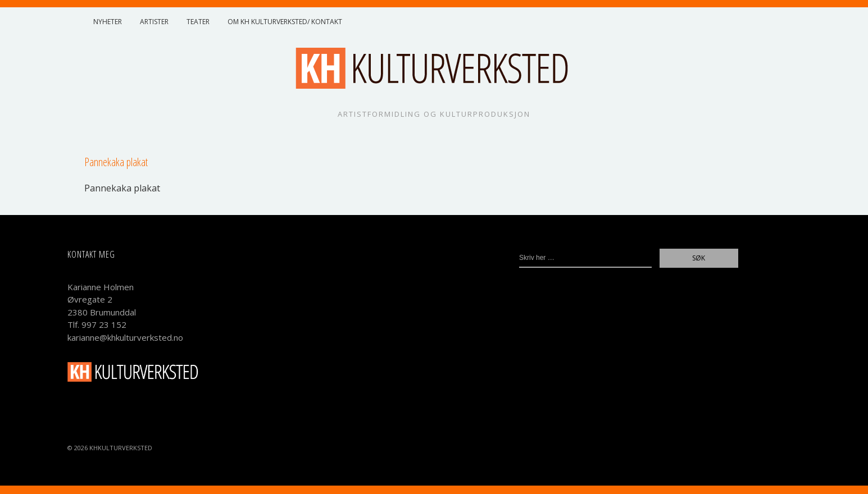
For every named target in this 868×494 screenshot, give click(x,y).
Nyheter (108, 22)
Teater (198, 22)
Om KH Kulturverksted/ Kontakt (285, 22)
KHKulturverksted (121, 448)
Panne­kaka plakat (122, 188)
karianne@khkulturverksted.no (125, 337)
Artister (154, 22)
